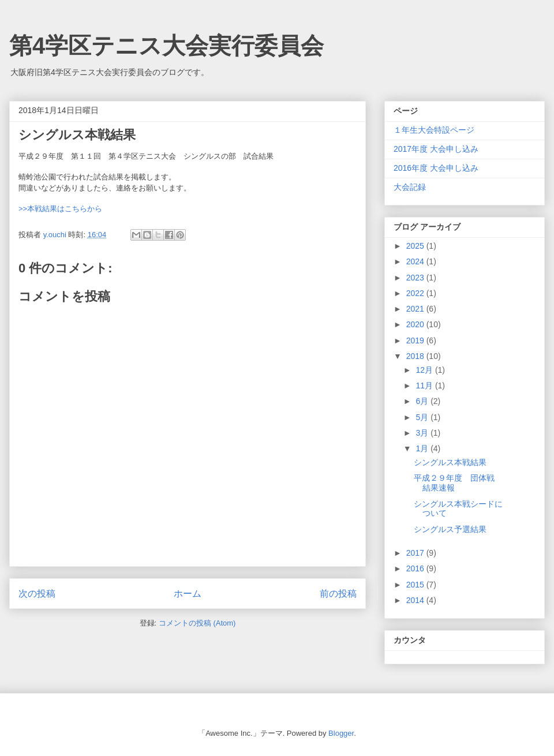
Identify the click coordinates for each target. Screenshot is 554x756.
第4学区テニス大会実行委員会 (166, 46)
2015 (416, 585)
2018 (416, 356)
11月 (425, 386)
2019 (416, 340)
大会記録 (410, 187)
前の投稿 (338, 594)
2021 (416, 309)
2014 (416, 600)
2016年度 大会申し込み (436, 168)
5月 (423, 417)
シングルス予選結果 (450, 529)
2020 (416, 324)
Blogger (341, 733)
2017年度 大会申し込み (436, 149)
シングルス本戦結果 (450, 462)
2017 (416, 553)
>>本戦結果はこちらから (60, 209)
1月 (423, 448)
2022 (416, 293)
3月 (423, 433)
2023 (416, 278)
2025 (416, 246)
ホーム (188, 594)
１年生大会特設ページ (434, 130)
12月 (425, 370)
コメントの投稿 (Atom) (197, 623)
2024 (416, 261)
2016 (416, 568)
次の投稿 (37, 594)
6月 (423, 401)
